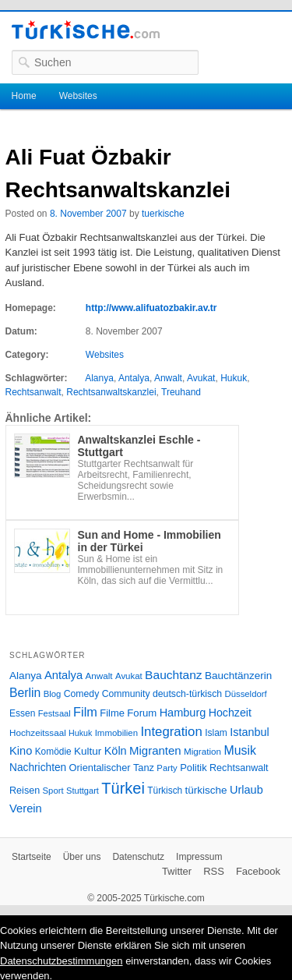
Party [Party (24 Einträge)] (167, 768)
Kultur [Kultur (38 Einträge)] (88, 751)
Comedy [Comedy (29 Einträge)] (82, 694)
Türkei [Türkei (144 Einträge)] (123, 788)
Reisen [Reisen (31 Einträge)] (25, 791)
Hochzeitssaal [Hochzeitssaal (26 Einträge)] (38, 732)
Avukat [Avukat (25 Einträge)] (129, 676)
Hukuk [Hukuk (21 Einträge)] (80, 733)
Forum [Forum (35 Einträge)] (142, 713)
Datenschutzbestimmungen (62, 961)
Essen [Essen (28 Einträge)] (22, 713)
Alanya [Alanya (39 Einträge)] (26, 676)
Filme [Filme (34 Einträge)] (112, 713)
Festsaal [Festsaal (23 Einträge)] (55, 713)
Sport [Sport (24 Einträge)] (53, 791)
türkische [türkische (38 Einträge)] (206, 790)
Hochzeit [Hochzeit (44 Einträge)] (230, 713)
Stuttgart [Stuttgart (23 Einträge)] (83, 791)
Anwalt (168, 378)
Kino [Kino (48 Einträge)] (21, 751)
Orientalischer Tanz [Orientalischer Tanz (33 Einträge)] (112, 768)
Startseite (32, 857)
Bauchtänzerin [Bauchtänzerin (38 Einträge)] (238, 676)
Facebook (258, 871)
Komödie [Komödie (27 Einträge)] (53, 752)
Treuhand (181, 392)
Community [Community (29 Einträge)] (126, 694)
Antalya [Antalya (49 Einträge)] (63, 675)
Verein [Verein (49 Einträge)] (26, 808)
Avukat (201, 378)
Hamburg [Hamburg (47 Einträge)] (183, 713)
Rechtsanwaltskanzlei (111, 392)
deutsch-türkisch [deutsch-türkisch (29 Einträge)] (187, 694)
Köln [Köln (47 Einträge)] (116, 751)
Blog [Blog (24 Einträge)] (53, 694)
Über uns (82, 857)
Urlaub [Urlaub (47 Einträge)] (246, 790)
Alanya (99, 378)
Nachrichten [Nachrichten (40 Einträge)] (38, 768)
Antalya (134, 378)
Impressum (199, 857)
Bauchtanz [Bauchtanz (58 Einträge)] (173, 675)
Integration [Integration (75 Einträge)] (171, 732)
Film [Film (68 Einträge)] (85, 712)
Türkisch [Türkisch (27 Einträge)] (165, 791)
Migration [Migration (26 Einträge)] (202, 751)
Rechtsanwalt (33, 392)
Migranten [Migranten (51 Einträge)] (155, 750)
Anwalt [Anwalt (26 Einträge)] (99, 676)
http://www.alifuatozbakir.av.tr (151, 308)
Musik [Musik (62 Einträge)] (240, 750)
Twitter (177, 871)
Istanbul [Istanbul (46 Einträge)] (249, 732)
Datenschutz (138, 857)
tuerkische (163, 214)
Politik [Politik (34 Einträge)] (193, 768)
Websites (78, 96)
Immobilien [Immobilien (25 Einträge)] (116, 733)
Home (24, 96)
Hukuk (234, 378)
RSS (214, 871)
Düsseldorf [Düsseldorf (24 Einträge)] (246, 694)
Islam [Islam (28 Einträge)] (216, 733)
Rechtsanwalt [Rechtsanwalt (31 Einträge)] (239, 768)
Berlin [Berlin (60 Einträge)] (25, 693)
